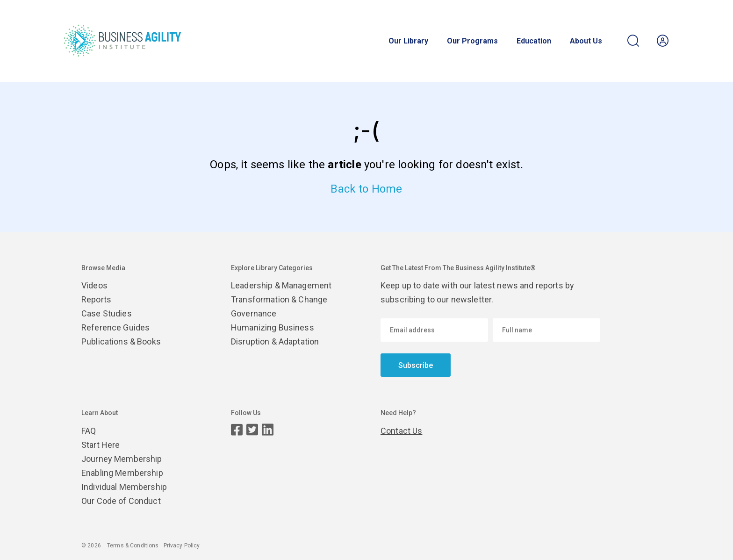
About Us (586, 41)
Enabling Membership (122, 473)
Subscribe (416, 365)
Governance (254, 313)
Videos (94, 285)
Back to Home (366, 189)
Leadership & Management (281, 285)
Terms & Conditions (133, 546)
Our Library (408, 41)
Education (534, 41)
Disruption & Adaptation (275, 341)
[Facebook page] (237, 430)
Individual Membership (124, 487)
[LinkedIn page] (268, 430)
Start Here (101, 445)
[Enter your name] (546, 330)
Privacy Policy (182, 546)
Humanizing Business (273, 327)
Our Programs (472, 41)
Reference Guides (115, 327)
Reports (96, 299)
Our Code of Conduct (121, 501)
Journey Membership (122, 459)
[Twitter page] (252, 430)
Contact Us (401, 431)
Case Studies (107, 313)
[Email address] (434, 330)
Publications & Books (121, 341)
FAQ (89, 431)
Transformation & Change (279, 299)
